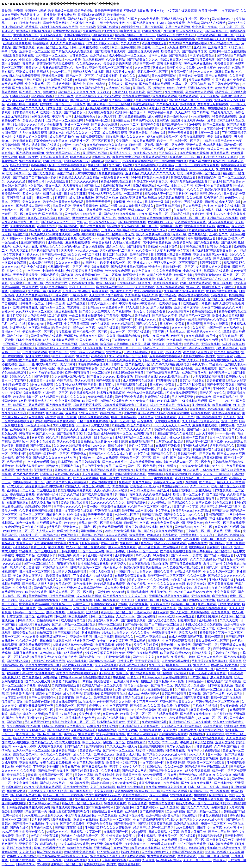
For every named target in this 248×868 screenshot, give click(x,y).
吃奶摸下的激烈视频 (151, 750)
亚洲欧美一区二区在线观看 (206, 763)
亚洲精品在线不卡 (77, 161)
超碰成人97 (236, 238)
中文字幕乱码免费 (161, 112)
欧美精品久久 (16, 775)
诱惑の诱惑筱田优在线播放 (41, 145)
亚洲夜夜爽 (99, 356)
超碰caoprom (36, 324)
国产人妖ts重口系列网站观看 (190, 612)
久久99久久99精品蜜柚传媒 (171, 364)
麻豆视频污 (155, 92)
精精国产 (64, 218)
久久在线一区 (203, 527)
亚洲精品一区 (142, 88)
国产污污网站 (146, 616)
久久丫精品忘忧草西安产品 (201, 421)
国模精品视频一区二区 (29, 482)
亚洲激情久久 (218, 795)
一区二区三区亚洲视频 (214, 856)
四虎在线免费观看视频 (182, 393)
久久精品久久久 (168, 104)
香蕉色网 (235, 661)
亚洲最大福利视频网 (17, 43)
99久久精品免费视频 (168, 779)
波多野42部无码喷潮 (111, 393)
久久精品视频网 (51, 35)
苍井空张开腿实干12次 (115, 450)
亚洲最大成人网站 (38, 356)
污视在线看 (219, 295)
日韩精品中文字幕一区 (86, 832)
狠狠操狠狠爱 (67, 563)
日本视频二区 (217, 429)
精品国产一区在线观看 (29, 405)
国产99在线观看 (24, 47)
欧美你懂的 (178, 238)
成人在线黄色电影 (74, 620)
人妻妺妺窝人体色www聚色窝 (73, 645)
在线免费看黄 (124, 791)
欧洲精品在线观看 (187, 824)
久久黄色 (101, 738)
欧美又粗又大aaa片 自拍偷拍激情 (54, 657)
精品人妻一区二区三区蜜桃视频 (101, 523)
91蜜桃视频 (18, 291)
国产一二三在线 (214, 125)
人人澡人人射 (46, 531)
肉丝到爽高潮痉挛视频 (128, 372)
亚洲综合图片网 (88, 190)
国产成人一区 (46, 433)
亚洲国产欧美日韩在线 (23, 104)
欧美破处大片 (235, 377)
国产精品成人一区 (138, 364)
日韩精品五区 (29, 519)
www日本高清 (118, 442)
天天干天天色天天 (202, 169)
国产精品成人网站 (135, 771)
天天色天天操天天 (181, 133)
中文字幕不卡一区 (86, 669)
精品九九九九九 (222, 112)
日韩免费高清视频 (62, 596)
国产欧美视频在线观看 (111, 51)
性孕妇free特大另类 (225, 665)
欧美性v (182, 320)
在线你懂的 (122, 344)
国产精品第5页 (53, 214)
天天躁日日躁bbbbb (208, 275)
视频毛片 (125, 482)
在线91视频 (158, 133)
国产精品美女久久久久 (143, 60)
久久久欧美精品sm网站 (175, 377)
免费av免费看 (207, 604)
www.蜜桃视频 (201, 116)
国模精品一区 (169, 137)
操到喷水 (159, 88)
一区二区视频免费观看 (200, 60)
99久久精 (53, 437)
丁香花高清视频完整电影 (84, 299)
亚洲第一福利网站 (101, 555)
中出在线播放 (218, 108)
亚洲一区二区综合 (197, 19)
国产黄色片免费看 (191, 76)
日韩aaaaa (94, 307)
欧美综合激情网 (170, 470)
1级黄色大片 (36, 181)
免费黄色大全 (16, 791)
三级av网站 (138, 641)
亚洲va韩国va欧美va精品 (163, 815)
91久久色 (75, 255)
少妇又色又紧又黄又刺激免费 (105, 653)
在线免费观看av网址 (176, 661)
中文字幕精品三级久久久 (134, 283)
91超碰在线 (191, 470)
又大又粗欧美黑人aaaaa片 (103, 795)
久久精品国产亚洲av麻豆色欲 (184, 291)
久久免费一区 (146, 251)
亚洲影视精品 (29, 763)
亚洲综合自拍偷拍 (100, 824)
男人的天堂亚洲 (183, 397)
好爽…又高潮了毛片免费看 (208, 673)
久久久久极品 (13, 563)
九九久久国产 (131, 43)
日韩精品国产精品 (233, 811)
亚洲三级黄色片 (85, 116)
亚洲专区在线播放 (226, 389)
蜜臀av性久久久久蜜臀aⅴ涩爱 (54, 559)
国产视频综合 (179, 55)
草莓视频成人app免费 (168, 482)
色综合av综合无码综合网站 (146, 393)
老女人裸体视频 (94, 246)
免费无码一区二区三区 (71, 706)
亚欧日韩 (200, 47)
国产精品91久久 (30, 92)
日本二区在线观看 (115, 169)
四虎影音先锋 (130, 27)
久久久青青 (143, 68)
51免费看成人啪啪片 (162, 844)
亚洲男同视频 (144, 433)
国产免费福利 (32, 677)
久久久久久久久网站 (85, 181)
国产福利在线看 (42, 96)
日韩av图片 (60, 295)
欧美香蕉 (145, 47)
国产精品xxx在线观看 (219, 555)
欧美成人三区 (168, 519)
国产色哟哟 (42, 377)
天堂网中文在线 (86, 173)
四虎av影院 (18, 218)
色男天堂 (157, 352)
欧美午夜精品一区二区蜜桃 (212, 551)
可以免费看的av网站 (115, 177)
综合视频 (106, 344)
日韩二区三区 (230, 568)
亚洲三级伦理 (208, 620)
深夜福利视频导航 (170, 64)
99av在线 (79, 145)
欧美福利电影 (11, 145)
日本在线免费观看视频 (25, 76)
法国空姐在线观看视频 (56, 519)
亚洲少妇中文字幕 (187, 307)
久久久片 (170, 730)
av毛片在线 (18, 324)
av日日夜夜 (21, 547)
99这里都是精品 (144, 104)
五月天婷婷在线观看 (170, 287)
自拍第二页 (45, 633)
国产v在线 (109, 218)
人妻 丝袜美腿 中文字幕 (173, 251)
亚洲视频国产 (218, 47)
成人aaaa (18, 100)
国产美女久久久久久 (103, 19)
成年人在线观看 (64, 425)
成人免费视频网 (221, 677)
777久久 (142, 214)
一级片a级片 (79, 295)
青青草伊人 (24, 543)
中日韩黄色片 (151, 677)
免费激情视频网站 (233, 165)
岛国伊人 (154, 641)
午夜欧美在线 (70, 230)
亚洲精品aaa (99, 55)
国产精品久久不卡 (16, 169)
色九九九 (222, 669)
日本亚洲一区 (29, 535)
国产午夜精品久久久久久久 (26, 108)
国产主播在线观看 (134, 620)
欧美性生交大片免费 (181, 68)
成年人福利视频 (230, 202)
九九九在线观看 (230, 230)
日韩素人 (211, 202)
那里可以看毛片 (211, 263)
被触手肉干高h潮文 (16, 385)
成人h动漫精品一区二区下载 (128, 356)
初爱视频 (203, 153)
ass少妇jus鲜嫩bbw (143, 490)
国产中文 (79, 84)
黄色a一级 (153, 80)
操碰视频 (119, 202)
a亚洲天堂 (26, 624)
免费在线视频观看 (193, 137)
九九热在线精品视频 (42, 218)
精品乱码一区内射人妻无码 (176, 35)
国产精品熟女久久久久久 (205, 332)
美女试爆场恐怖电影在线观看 (29, 450)
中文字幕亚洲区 (14, 255)
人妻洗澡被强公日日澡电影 (21, 19)
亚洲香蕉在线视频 (20, 198)
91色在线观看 (101, 324)
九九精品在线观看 (166, 714)
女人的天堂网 (107, 116)
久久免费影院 (145, 287)
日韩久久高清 (164, 572)
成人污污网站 (159, 795)
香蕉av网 (8, 311)
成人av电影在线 (171, 498)
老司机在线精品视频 (45, 251)
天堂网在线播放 (108, 27)
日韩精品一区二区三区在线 (197, 454)
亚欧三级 (122, 673)
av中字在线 (142, 454)
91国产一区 (125, 320)
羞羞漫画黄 (29, 259)
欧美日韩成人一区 (19, 173)
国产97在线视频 (217, 76)
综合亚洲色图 (214, 198)
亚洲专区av (102, 848)
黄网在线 (125, 218)
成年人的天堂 (61, 450)
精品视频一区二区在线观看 (38, 551)
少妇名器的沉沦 (227, 348)
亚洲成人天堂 (36, 799)
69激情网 (191, 482)
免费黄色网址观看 (101, 397)
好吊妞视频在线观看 (171, 23)
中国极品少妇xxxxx (190, 31)
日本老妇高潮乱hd (26, 112)
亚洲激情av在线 (180, 722)
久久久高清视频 (106, 665)
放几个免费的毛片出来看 (153, 234)
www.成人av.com (87, 251)
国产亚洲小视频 (18, 661)
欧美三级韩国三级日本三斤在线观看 (166, 299)
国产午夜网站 (16, 718)
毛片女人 (139, 311)
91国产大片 (91, 263)
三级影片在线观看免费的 (189, 120)
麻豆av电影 (57, 133)
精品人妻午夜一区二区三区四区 (92, 759)
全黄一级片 (92, 507)
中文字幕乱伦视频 (68, 401)
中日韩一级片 (64, 96)
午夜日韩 (198, 214)
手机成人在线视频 (121, 389)
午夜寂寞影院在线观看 (152, 100)
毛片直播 (189, 352)
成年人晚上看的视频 (45, 503)
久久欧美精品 (116, 60)
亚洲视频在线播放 (14, 803)
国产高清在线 (54, 718)
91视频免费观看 (78, 539)
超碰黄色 (97, 161)
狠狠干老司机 (181, 490)
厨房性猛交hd (103, 681)
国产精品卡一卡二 (54, 255)
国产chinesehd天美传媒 (187, 555)
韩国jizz (82, 222)
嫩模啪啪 (81, 80)
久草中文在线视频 (178, 27)
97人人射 (132, 307)
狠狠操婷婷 (156, 474)
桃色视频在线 (77, 515)
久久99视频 (15, 149)
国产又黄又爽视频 (93, 226)
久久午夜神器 (234, 828)
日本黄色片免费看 (172, 324)
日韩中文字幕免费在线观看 (74, 511)
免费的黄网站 (183, 242)
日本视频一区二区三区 (35, 572)
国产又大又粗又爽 (38, 681)
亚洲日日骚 (27, 364)
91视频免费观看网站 (91, 137)
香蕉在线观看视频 (155, 157)
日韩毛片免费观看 (220, 246)
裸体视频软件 (207, 177)
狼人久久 (33, 255)
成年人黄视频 (56, 612)
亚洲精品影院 (196, 149)
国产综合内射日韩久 (29, 186)
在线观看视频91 (177, 474)
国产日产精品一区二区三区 (139, 498)
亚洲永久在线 (11, 332)
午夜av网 (171, 775)
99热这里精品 (124, 519)
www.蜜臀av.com (35, 815)
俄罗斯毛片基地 (13, 702)
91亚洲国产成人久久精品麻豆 (139, 726)
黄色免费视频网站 (164, 76)
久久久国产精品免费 (90, 88)
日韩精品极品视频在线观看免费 (29, 807)
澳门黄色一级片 (214, 694)
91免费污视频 (11, 527)
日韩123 (227, 547)
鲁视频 (222, 238)
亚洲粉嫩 (93, 612)
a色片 (23, 401)
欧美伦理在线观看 (154, 43)
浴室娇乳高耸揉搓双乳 (170, 429)
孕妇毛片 (221, 478)
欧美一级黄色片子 (176, 116)
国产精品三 (113, 161)
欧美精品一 (64, 608)
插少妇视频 (56, 547)
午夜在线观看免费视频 (138, 161)
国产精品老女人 (75, 112)
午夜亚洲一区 (97, 165)
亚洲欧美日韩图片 (65, 750)
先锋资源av (114, 836)
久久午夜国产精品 (227, 746)
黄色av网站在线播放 (198, 64)
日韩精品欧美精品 (116, 299)
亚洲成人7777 (216, 214)
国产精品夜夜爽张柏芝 (119, 710)
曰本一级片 (46, 259)
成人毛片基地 (73, 694)
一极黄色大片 (187, 730)
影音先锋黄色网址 (113, 669)
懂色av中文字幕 (84, 328)
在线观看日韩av (171, 60)
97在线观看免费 (115, 803)
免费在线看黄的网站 (137, 96)
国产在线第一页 (18, 336)
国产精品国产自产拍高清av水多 (35, 177)
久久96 (74, 543)
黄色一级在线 (26, 523)
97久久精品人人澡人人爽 (108, 856)
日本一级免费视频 (229, 210)
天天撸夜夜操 (73, 186)
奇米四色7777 (234, 198)
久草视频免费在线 (101, 112)
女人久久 (218, 466)
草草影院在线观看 (166, 283)
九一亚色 (82, 68)
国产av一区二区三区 (81, 76)
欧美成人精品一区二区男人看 (102, 685)
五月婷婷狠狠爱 (150, 730)
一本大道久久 (204, 72)
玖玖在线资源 (215, 734)
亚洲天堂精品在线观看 (40, 149)
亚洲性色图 (56, 242)
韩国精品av (155, 767)
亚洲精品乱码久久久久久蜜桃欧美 (108, 828)
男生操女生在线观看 (67, 31)
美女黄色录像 (221, 612)
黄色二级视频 (106, 283)
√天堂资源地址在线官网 (195, 389)
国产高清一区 (134, 624)
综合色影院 (137, 92)
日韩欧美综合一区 (175, 125)
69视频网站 (100, 291)
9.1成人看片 (15, 486)
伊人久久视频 (84, 381)
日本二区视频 (11, 202)
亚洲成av (159, 68)
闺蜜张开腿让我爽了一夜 (37, 706)
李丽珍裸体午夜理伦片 (170, 190)
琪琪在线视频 (149, 527)
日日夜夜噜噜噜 (140, 169)
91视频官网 (25, 348)
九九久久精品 (109, 368)
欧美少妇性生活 (170, 303)
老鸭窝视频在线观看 (66, 685)
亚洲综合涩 (107, 673)
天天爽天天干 (165, 629)
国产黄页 (67, 275)
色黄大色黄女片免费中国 (90, 129)
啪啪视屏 (113, 137)
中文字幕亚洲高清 (77, 324)
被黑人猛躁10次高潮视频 (224, 681)
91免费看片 (174, 344)
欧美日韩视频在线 (26, 307)
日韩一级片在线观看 (84, 47)
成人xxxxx (170, 389)
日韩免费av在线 (24, 633)
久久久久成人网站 (56, 759)
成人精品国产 (50, 397)
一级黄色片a (143, 612)
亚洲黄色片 (97, 409)
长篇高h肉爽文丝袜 (77, 35)
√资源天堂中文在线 (42, 381)
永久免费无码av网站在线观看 (51, 234)
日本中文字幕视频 (222, 437)
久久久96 (94, 860)
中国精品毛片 (50, 275)
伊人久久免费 (66, 442)
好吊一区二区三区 (56, 393)
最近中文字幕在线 (141, 446)
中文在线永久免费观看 (56, 754)
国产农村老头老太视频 (208, 799)
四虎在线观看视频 (156, 238)
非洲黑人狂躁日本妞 (214, 815)
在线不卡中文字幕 (83, 23)
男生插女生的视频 (14, 230)
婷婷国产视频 (184, 275)
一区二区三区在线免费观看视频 (197, 165)
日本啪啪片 (107, 385)
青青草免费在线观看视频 (57, 88)
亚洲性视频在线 (181, 795)
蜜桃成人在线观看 (68, 742)
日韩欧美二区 (79, 55)
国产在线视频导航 (195, 51)
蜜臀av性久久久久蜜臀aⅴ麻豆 (60, 246)
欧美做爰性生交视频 (127, 157)
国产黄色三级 (37, 291)
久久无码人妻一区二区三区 (35, 311)
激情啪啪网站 (111, 238)
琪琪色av (127, 316)
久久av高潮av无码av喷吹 (33, 129)
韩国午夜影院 (130, 852)
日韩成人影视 (89, 279)
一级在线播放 (210, 470)
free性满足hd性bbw (38, 425)
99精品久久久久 (21, 377)
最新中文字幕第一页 (57, 478)
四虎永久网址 (32, 478)
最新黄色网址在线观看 (77, 437)
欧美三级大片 (29, 157)
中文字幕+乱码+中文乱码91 (138, 303)
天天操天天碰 (43, 470)
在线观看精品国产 (141, 442)
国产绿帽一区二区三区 (119, 750)
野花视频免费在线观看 (208, 450)
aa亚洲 (226, 344)
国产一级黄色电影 (157, 328)
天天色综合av (188, 775)
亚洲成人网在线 (172, 19)
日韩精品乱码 (137, 503)
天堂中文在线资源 (43, 442)
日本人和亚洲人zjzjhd (121, 72)
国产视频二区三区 (192, 840)
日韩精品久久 (125, 637)
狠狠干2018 (97, 706)
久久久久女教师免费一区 (43, 665)
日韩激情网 (48, 840)
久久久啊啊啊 (195, 336)
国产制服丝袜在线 (25, 88)
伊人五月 (167, 527)
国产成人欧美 (77, 19)
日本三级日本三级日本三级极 (171, 255)
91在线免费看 (157, 311)
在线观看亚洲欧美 (82, 283)
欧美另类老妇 (197, 584)
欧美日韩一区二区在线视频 (227, 51)
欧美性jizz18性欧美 (202, 600)
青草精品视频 (213, 145)
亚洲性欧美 (35, 718)
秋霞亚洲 (155, 108)
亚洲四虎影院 (215, 515)
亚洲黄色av (114, 352)
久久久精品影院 (79, 39)
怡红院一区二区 (114, 742)
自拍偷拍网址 (41, 689)
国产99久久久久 (147, 324)
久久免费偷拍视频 (143, 401)
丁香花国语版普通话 (54, 157)
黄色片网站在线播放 (75, 503)
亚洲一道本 (229, 421)
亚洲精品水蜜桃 (53, 76)
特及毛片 (55, 527)
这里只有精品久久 (222, 446)
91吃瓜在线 (92, 433)
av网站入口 (81, 604)
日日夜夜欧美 (93, 348)
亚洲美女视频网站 (75, 409)
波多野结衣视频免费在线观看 (55, 421)
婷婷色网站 (39, 165)
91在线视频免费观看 (203, 230)
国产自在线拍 (20, 828)
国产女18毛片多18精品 (44, 803)
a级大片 (51, 417)
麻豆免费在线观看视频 (230, 527)
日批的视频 (167, 320)
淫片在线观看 (189, 96)
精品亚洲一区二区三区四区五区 (92, 141)
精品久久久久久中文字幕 (109, 39)
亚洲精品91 (45, 616)
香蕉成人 (43, 72)
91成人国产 (215, 149)
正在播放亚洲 (23, 559)
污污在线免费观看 (118, 271)
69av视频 (169, 31)
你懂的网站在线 (153, 539)
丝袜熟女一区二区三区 (56, 104)
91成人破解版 (177, 230)
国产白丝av (217, 543)
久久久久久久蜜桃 (68, 263)
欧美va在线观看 (200, 80)
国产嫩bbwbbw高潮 (105, 125)
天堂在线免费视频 (168, 421)
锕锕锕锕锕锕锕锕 (183, 39)
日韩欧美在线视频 (91, 535)
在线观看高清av (18, 503)
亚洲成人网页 (89, 413)
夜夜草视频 (64, 332)
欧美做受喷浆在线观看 (212, 608)
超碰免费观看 (144, 629)
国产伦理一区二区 (53, 307)
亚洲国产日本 (71, 466)
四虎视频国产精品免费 (23, 360)
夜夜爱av (193, 23)
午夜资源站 (183, 706)
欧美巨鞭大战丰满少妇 (138, 511)
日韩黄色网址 (56, 515)
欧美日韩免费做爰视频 (224, 84)
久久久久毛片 (104, 519)
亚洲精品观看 (77, 303)
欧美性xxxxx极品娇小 (52, 629)
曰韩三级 (60, 616)
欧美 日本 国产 (167, 401)
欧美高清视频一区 (26, 397)
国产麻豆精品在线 (20, 299)
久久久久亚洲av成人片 (62, 279)
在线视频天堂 (11, 649)
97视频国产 (11, 344)
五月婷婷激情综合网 (20, 694)
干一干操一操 (226, 433)
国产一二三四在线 (222, 401)
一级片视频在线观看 (194, 401)
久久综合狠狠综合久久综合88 (107, 145)
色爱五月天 (50, 230)
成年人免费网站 (30, 190)
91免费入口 (120, 92)
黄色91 (18, 80)
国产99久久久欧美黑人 (95, 311)
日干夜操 (139, 218)
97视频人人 (73, 486)
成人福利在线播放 (82, 198)
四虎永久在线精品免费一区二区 (83, 836)
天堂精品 (86, 681)
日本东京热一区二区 (171, 279)
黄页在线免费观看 (160, 275)
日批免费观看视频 (119, 657)
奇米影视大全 (77, 307)
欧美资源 (55, 291)
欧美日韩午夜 (53, 161)
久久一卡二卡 (200, 486)
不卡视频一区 (132, 238)
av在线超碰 (99, 442)
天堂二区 (80, 608)
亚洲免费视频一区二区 (117, 433)
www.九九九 (197, 754)
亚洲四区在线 (136, 649)
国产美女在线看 (44, 173)
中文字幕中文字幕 (205, 27)
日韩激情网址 (62, 84)
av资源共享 (36, 417)
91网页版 (83, 356)
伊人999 (152, 137)
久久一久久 (186, 417)
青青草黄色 (204, 397)
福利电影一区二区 (183, 604)
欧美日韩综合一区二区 (19, 531)
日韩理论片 (125, 661)
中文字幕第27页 (47, 364)
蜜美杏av (31, 68)
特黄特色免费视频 (225, 116)
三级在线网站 (33, 80)
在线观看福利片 (107, 76)
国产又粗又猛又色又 (162, 620)
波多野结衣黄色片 (138, 799)
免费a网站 (50, 677)
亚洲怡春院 (194, 145)
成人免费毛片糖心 (62, 137)
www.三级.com (76, 498)
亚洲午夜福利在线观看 (143, 653)
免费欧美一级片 (171, 226)
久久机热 (104, 92)
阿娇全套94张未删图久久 (51, 141)
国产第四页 (186, 608)
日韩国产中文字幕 (137, 523)
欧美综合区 (64, 584)
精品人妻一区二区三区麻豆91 (82, 803)
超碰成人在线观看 (183, 177)
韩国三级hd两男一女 (97, 486)
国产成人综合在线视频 (89, 72)
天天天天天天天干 (98, 202)
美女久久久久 (32, 202)
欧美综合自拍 (204, 742)
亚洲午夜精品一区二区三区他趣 (111, 68)
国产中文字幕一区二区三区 (57, 210)
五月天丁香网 (141, 344)
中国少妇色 (84, 340)
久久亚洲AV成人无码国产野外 (76, 385)
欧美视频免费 (78, 616)
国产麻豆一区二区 (206, 645)
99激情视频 (41, 43)
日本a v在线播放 (54, 726)
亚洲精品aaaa (122, 120)
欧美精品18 (21, 779)
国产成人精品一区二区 (203, 811)
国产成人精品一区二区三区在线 (191, 100)
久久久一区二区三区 (197, 860)
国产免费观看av (228, 60)
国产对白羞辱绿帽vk (43, 698)
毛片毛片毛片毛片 (26, 474)
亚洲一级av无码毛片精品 (87, 352)
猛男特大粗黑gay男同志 (219, 287)
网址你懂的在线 (146, 377)
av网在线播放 (41, 116)
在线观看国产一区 (116, 832)
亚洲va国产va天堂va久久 (106, 80)
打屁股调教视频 (167, 381)
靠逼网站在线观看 (217, 271)
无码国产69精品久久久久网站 (222, 307)
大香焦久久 (145, 572)
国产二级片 (161, 458)
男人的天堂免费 (36, 316)
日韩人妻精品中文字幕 (164, 832)
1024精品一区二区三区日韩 (65, 120)
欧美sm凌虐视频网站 (146, 848)
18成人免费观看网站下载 (132, 608)
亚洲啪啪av (55, 60)
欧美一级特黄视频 (124, 47)
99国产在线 (161, 336)
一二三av (159, 47)
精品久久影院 (237, 381)
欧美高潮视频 (222, 405)
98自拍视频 (224, 169)
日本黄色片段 (175, 149)
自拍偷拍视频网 (48, 620)
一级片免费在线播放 (111, 23)
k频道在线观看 (103, 35)
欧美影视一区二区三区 (136, 714)
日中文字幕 (227, 425)
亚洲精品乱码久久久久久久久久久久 (151, 173)
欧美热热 (71, 523)
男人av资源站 (157, 503)
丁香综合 (117, 364)
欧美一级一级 (26, 580)
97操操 (11, 348)
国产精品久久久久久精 (90, 799)
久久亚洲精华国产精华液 (192, 112)
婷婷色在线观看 (60, 738)
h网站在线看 (109, 206)
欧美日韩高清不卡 (233, 340)
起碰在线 (8, 31)
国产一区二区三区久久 (40, 563)
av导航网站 (14, 787)
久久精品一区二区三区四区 (63, 169)
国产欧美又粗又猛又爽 (77, 665)
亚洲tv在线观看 (166, 417)
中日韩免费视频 (53, 271)
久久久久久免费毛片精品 (67, 43)
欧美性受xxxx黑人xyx (145, 486)
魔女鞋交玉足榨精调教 (213, 104)
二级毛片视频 (58, 316)
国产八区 (206, 393)
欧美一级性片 (62, 328)
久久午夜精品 (210, 96)
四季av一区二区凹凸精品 (190, 84)
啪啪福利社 (152, 129)
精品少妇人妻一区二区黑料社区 (167, 194)
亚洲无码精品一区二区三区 (134, 437)
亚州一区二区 (11, 637)
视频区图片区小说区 (88, 405)
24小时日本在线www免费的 (59, 27)
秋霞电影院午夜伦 (161, 222)
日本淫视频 (194, 324)
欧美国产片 (124, 141)
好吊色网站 (238, 815)
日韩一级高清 (96, 84)
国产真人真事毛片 (115, 462)
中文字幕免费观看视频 (40, 462)
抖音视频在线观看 (165, 96)
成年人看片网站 (200, 161)
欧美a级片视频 (41, 31)
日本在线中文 (104, 437)
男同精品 (121, 494)
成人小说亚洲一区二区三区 (128, 55)
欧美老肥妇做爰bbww (175, 653)
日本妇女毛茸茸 (75, 194)
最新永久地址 (20, 165)
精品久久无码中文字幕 (38, 539)
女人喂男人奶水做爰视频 (30, 137)
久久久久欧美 (229, 620)
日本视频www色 (70, 677)
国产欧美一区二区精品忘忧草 (170, 214)
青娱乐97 (34, 775)
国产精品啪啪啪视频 (30, 153)
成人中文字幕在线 (163, 405)
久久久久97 (195, 190)
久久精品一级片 (146, 519)
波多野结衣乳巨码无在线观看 (149, 39)
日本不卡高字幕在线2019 (46, 372)
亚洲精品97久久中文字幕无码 (57, 344)
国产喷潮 (131, 84)
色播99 (208, 206)
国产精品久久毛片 (164, 454)
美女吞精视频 (164, 478)
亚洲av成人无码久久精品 (220, 157)
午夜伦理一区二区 (232, 27)
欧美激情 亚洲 (130, 31)
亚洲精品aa (174, 698)
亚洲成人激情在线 (221, 580)
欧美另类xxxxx (80, 157)
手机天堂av (200, 364)
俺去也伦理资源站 (91, 149)
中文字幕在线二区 (38, 84)
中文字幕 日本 (62, 116)
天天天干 (67, 251)
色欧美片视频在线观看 (188, 202)
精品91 (128, 165)
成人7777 (238, 226)
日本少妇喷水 (202, 722)
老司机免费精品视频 (133, 116)
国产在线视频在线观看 (178, 669)
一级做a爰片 (10, 242)
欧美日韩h (123, 759)
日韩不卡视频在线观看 (94, 417)
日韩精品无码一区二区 (137, 478)
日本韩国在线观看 (35, 352)
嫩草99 (8, 730)
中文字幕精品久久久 (212, 39)
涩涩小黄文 (116, 84)
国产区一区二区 (234, 275)
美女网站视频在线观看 (26, 393)
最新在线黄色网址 (26, 754)
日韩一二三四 (62, 129)
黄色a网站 (222, 88)
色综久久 (173, 820)
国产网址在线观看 (56, 100)
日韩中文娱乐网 (153, 27)
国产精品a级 (93, 186)
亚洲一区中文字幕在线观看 (67, 165)
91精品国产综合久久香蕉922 (208, 320)
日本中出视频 (158, 55)
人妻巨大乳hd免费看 (127, 242)
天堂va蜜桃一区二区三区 (117, 251)
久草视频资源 (122, 311)
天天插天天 (94, 710)
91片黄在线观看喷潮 (37, 669)
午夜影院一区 (106, 320)
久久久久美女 (181, 328)
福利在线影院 (201, 413)
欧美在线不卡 (139, 255)
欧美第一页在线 (182, 72)
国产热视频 (15, 722)
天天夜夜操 (67, 698)
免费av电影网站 (84, 234)
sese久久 (220, 393)
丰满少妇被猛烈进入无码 (44, 409)
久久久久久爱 (16, 181)
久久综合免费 (197, 576)
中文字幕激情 (119, 129)
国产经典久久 (76, 726)
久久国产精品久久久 (141, 23)
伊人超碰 (26, 600)
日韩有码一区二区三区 (179, 267)
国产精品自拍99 (146, 165)
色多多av (184, 405)
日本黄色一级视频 (208, 133)
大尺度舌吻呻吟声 (179, 47)
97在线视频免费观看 (192, 844)
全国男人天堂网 (182, 186)
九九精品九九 (176, 332)
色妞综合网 (191, 539)
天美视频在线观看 (220, 137)
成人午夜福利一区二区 (97, 474)
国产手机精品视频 (168, 206)
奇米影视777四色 (145, 153)
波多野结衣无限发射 (30, 466)
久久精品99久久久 (89, 64)
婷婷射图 (53, 767)
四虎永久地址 (32, 194)
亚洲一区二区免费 (77, 125)
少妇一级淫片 (167, 466)
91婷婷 (191, 657)
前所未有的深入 (144, 120)
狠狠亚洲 (147, 681)
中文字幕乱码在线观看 (89, 763)
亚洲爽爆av (79, 454)
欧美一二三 (165, 141)
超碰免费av (124, 645)
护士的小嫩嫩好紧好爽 (171, 161)
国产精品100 (220, 511)
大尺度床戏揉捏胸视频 (208, 377)
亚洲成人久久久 (121, 153)
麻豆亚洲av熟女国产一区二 (115, 287)
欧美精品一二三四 (179, 665)
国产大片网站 (229, 368)
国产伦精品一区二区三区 (91, 332)
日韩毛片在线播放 (192, 381)
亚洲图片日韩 (205, 669)
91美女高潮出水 (135, 844)
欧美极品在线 (101, 157)
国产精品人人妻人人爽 (59, 190)
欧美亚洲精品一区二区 (116, 263)
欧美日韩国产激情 (164, 259)
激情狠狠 (158, 344)
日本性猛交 (54, 108)
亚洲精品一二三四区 (21, 490)
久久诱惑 (175, 43)
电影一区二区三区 (188, 141)
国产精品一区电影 (121, 100)
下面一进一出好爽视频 (137, 190)
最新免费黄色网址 (56, 23)
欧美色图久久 (171, 51)
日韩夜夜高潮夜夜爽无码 (124, 360)
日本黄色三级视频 (193, 246)
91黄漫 (60, 539)
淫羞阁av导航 (100, 783)
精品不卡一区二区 (174, 600)
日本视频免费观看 (221, 844)
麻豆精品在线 (220, 153)
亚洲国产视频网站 (33, 242)
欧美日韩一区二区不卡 (131, 112)
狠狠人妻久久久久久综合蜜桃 (149, 580)
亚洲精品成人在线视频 (223, 218)
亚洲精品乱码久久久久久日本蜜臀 (58, 348)
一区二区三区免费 (92, 551)
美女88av (13, 125)
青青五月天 (39, 547)
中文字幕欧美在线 (202, 55)
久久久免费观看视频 (167, 271)
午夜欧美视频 (120, 848)
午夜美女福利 (92, 31)
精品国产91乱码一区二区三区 (135, 35)
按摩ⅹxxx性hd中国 (124, 783)
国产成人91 (229, 242)
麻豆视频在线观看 (78, 242)
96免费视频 (187, 153)
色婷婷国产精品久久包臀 (201, 340)
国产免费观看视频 (207, 242)
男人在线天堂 (192, 206)
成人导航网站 (74, 653)
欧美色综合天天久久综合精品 (79, 177)
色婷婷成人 (135, 202)
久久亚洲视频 (111, 771)
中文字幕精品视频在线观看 (189, 181)
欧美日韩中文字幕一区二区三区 (199, 173)
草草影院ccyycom (160, 649)
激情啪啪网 (143, 316)
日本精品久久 (75, 746)
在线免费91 (37, 279)
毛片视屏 (32, 27)
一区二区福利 (92, 255)
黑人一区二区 (202, 649)
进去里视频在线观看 (226, 413)
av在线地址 (87, 702)
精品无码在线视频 (172, 198)
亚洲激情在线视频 (114, 507)
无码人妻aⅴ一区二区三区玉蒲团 (150, 210)
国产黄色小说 (80, 100)
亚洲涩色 (163, 120)
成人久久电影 (83, 754)
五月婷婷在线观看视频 (165, 356)
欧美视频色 (69, 535)
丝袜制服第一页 (84, 641)
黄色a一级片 (110, 543)
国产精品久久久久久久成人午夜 (184, 108)
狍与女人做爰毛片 (137, 685)
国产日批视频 (137, 246)
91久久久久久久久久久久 (135, 429)
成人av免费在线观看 (148, 291)
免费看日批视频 (208, 616)
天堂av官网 (55, 324)
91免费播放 (37, 413)
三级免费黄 (174, 539)
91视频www (15, 238)
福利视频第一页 (220, 372)
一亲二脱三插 (133, 194)
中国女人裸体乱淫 (102, 572)
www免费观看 (149, 19)
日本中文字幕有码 (14, 381)
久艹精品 (240, 251)
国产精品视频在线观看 (132, 385)
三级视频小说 (50, 535)
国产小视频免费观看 (221, 385)
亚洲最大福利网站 (97, 108)
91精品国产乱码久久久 (206, 194)
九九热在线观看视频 (34, 133)
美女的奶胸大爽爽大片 (29, 576)
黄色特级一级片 (48, 494)
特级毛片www (88, 649)
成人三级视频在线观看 (59, 340)
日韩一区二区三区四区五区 (171, 799)
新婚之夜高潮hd (144, 186)
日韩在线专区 (118, 446)
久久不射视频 (134, 779)
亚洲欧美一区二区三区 (35, 51)
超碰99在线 (188, 104)
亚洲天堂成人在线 (26, 246)
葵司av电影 (202, 588)
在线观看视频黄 (94, 60)
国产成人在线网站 (214, 23)
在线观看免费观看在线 (19, 55)
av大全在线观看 (58, 181)
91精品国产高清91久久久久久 (147, 718)
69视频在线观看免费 (114, 401)
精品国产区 (21, 234)
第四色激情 (161, 612)
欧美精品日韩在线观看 (110, 584)
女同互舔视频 (237, 39)
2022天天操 (233, 149)
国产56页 (223, 55)
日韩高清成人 (26, 620)
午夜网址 (187, 742)
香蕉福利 (61, 198)
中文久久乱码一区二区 (219, 572)
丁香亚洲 (216, 181)
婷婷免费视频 (107, 730)
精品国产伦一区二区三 (195, 316)
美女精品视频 (90, 230)
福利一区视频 (67, 417)
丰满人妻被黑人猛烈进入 (137, 206)
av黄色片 (94, 726)
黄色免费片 (30, 287)
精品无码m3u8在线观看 (170, 543)
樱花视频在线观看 (50, 852)
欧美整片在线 (152, 31)
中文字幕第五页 (118, 706)
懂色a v (167, 507)
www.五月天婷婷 (95, 389)
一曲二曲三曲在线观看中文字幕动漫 (94, 316)
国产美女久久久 (121, 291)
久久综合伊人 (233, 328)
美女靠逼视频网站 (175, 677)
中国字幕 (219, 80)
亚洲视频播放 (91, 633)
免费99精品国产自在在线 (64, 153)
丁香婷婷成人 (83, 576)
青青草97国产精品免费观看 (56, 64)
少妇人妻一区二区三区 (212, 718)
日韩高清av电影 (30, 23)
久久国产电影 (66, 259)
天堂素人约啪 (100, 425)
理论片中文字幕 (139, 259)
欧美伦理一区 (11, 194)
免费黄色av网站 (91, 750)
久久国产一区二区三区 (144, 507)
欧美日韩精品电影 (83, 393)
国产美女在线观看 (216, 324)
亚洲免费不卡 (201, 405)
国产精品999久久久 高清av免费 (190, 503)
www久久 (100, 446)
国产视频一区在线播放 (186, 458)
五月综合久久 (168, 153)
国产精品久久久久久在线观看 (73, 51)
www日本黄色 (207, 68)
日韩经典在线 (68, 551)
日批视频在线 (188, 620)
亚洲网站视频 (124, 555)
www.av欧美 (73, 60)
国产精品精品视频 (143, 673)
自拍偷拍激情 (223, 714)
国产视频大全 (224, 783)
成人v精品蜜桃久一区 (225, 43)
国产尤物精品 (223, 259)
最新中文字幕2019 (49, 694)
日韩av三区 (48, 368)
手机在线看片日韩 (37, 722)
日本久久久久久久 (133, 137)
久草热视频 (34, 100)
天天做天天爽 (224, 64)
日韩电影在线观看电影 (56, 641)
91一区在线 (102, 340)
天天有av (36, 169)
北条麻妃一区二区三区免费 (180, 129)
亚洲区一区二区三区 (16, 820)
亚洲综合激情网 (147, 470)
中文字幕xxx (121, 108)
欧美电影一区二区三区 (19, 498)
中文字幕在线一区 (26, 35)
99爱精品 (178, 657)
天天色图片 (169, 645)
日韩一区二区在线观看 (227, 698)
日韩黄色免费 (151, 125)
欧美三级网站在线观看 (148, 149)
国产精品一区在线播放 (54, 771)
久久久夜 (207, 535)
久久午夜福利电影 (103, 787)
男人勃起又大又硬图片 (26, 568)
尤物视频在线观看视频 (62, 238)
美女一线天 (53, 186)
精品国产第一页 (145, 64)
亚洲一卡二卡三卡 (195, 437)
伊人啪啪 (135, 860)
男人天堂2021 (20, 251)
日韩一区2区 (92, 169)
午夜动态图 (173, 352)
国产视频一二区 (162, 685)
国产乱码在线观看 (175, 791)
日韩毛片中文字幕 (186, 507)
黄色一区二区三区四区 (53, 47)
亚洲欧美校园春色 (86, 206)
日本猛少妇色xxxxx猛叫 (103, 43)
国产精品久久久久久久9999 (77, 92)
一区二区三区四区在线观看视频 (121, 840)
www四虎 (119, 592)
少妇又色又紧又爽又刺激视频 (67, 482)
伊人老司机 (60, 689)
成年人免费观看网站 (33, 320)
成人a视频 (155, 116)
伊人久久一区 (67, 149)
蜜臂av (67, 145)
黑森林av (23, 31)
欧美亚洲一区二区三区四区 (167, 576)
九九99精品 (88, 27)
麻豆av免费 (33, 214)
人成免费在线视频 (118, 88)
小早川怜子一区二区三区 (65, 267)
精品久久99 (139, 108)
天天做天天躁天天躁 (118, 64)
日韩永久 (79, 104)
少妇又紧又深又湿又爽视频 (85, 271)
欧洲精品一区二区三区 (116, 820)
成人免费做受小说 (117, 588)
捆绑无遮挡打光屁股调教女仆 (212, 251)
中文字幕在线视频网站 (81, 815)
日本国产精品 (199, 677)
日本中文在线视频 (29, 340)
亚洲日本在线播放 (201, 88)
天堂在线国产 (128, 19)
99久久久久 (28, 125)
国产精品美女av (234, 181)
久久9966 (136, 129)
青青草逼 (29, 64)
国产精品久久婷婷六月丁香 (84, 214)
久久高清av (203, 511)
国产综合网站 (216, 494)
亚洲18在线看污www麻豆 (211, 255)
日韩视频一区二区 (32, 303)
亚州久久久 (56, 815)
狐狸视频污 (166, 165)
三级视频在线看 (67, 311)
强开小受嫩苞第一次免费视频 (159, 547)
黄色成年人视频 (51, 653)
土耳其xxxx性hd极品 (116, 230)
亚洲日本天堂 (139, 133)
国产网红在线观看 (59, 405)
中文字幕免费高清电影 (200, 226)
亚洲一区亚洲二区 (123, 421)
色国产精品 (65, 173)
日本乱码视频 (20, 96)
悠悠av (24, 389)
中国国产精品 (26, 555)
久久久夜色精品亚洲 (157, 494)
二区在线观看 (46, 490)
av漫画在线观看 (216, 852)
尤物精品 (144, 76)
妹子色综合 (11, 259)
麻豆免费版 (24, 458)
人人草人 (229, 417)
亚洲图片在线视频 (95, 153)
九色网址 (148, 860)
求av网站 (163, 186)
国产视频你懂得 (125, 824)
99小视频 (195, 125)
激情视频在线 (62, 820)
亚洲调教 (185, 259)
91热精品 (224, 68)
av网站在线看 (202, 259)
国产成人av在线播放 (16, 742)
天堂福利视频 (211, 344)
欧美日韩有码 (23, 141)
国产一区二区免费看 (170, 145)
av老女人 (134, 677)
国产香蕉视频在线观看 (46, 336)
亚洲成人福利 (26, 72)
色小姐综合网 (198, 580)
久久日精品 (235, 694)
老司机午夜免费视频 (157, 242)
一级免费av (146, 417)
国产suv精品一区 (217, 31)
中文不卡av (32, 271)
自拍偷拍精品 (137, 584)
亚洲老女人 (28, 344)
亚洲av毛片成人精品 (152, 413)
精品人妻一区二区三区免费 (205, 442)
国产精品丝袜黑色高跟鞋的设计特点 (136, 267)
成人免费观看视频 (115, 133)
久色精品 (163, 657)
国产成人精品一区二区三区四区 (109, 104)
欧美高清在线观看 (204, 311)
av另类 (105, 47)
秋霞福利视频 (213, 458)
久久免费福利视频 (195, 43)
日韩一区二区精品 (54, 19)
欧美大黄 (130, 413)
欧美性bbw (220, 316)
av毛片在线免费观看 (45, 836)
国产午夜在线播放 (209, 417)
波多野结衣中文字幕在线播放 (30, 328)
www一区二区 (62, 72)
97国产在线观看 (30, 161)
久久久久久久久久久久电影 (167, 584)
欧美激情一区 (74, 108)
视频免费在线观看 (103, 604)
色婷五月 (177, 336)
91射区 (144, 307)
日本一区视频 (112, 275)
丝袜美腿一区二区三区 (52, 55)
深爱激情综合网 (134, 275)
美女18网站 (68, 364)
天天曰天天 (108, 279)
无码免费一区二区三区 (153, 72)
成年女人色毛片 (134, 767)
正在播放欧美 (121, 340)
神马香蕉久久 (135, 80)
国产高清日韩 (125, 807)
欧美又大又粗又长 (146, 645)
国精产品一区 (59, 352)
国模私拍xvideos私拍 (54, 360)
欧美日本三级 (230, 759)
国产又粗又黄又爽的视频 (201, 759)
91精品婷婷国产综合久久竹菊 (222, 141)
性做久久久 (111, 31)
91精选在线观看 (87, 559)
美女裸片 (213, 547)
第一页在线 (146, 531)
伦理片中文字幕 (68, 531)
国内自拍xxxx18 (223, 19)
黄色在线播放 (83, 584)
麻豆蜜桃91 (92, 694)
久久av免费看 (174, 92)
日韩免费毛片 (35, 238)
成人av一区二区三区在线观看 (130, 332)
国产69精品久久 (58, 730)
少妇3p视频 (109, 726)
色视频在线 (213, 750)
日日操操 (84, 442)
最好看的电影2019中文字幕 (44, 486)
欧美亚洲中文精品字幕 (131, 474)
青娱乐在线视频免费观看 (75, 490)
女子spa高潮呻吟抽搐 (111, 734)
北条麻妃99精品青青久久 (57, 68)
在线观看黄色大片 (50, 523)
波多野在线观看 (145, 141)
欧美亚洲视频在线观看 (116, 181)
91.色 (43, 287)
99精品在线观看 (108, 328)
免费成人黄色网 (34, 120)
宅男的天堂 (205, 352)
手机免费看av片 (56, 283)
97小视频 (181, 673)
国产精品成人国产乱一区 (34, 206)
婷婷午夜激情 (177, 88)
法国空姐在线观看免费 (144, 51)
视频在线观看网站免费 (119, 405)
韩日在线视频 (53, 194)
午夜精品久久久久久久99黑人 (194, 210)
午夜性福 (119, 677)
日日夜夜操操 (90, 543)
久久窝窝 (16, 283)
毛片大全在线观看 (50, 125)
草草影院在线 (225, 72)
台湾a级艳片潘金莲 (38, 507)
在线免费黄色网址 (159, 218)
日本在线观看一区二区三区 (215, 35)
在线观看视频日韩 (88, 275)
